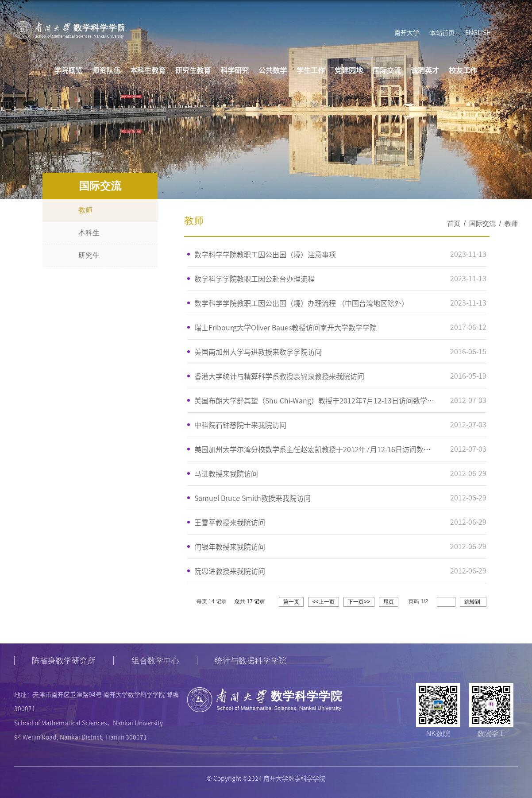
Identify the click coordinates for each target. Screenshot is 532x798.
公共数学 (273, 71)
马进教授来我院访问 (226, 473)
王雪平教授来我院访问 (230, 522)
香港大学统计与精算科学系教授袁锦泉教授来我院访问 (279, 376)
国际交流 (387, 71)
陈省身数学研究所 (64, 661)
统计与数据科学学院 (251, 661)
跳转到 (473, 602)
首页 (454, 223)
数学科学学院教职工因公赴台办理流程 (254, 279)
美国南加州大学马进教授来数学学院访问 (258, 352)
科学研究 (235, 71)
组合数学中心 (156, 661)
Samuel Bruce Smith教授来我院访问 (253, 498)
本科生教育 (148, 71)
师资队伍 (106, 71)
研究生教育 (193, 71)
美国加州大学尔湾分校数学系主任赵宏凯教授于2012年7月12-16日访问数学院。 (320, 449)
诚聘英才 (425, 71)
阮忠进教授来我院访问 (230, 571)
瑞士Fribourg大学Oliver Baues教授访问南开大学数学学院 (285, 327)
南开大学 (406, 33)
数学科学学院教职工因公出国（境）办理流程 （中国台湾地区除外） (301, 303)
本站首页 (442, 33)
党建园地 (349, 71)
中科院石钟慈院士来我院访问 (240, 425)
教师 (511, 223)
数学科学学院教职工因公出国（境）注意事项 (265, 254)
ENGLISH (478, 33)
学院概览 (68, 71)
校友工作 (463, 71)
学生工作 (311, 71)
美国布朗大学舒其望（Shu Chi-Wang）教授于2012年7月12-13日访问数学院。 (318, 400)
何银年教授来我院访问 (230, 546)
